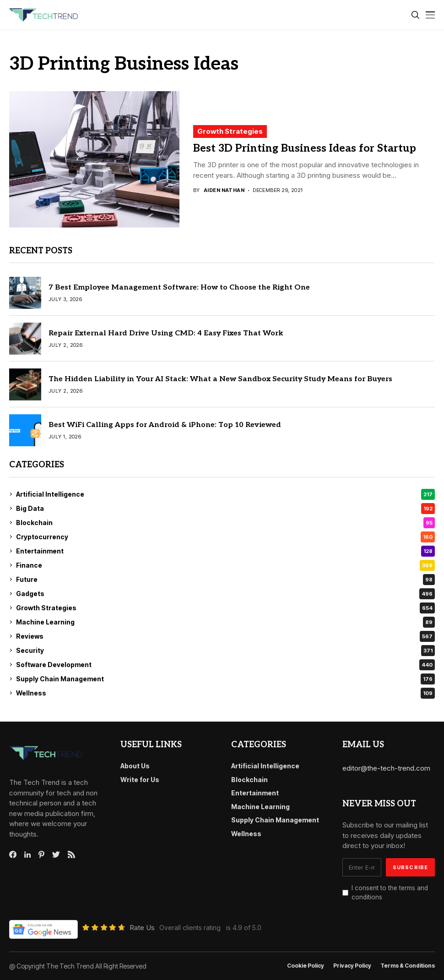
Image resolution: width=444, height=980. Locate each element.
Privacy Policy (352, 966)
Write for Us (140, 780)
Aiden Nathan (224, 190)
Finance (225, 565)
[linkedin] (27, 855)
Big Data (225, 509)
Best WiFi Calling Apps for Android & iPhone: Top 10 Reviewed (165, 425)
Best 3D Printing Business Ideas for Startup (305, 148)
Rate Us (142, 928)
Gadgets (225, 594)
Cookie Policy (306, 966)
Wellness (225, 693)
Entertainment (225, 551)
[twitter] (56, 855)
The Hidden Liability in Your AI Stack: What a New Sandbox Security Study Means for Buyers (220, 379)
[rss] (71, 854)
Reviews (225, 636)
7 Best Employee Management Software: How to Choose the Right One (179, 287)
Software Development (225, 665)
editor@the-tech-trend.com (386, 768)
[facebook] (13, 854)
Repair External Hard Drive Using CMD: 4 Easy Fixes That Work (166, 333)
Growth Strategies (230, 131)
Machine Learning (225, 622)
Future (225, 580)
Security (225, 651)
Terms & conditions (408, 966)
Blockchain (225, 523)
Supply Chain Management (225, 679)
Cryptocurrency (225, 537)
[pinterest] (41, 854)
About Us (135, 766)
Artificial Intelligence (225, 494)
